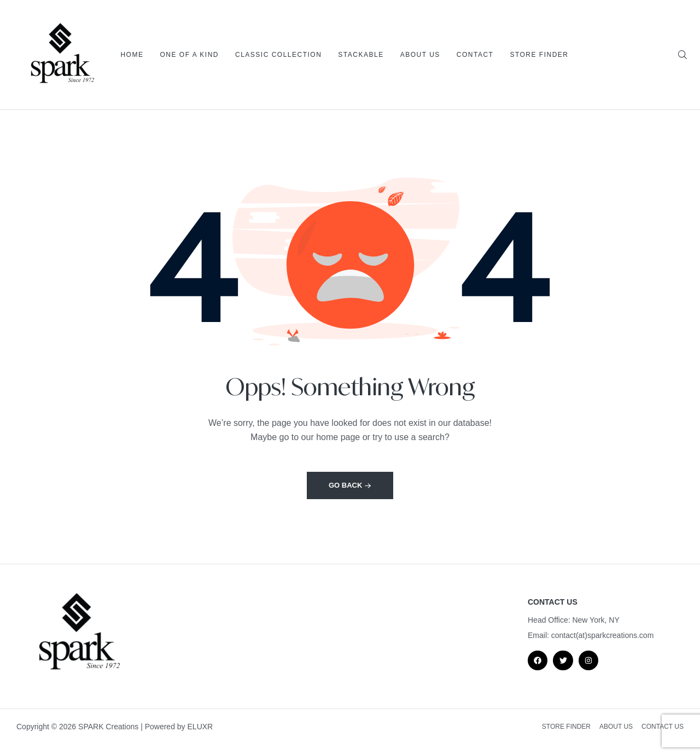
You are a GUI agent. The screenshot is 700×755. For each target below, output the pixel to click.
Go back (350, 485)
